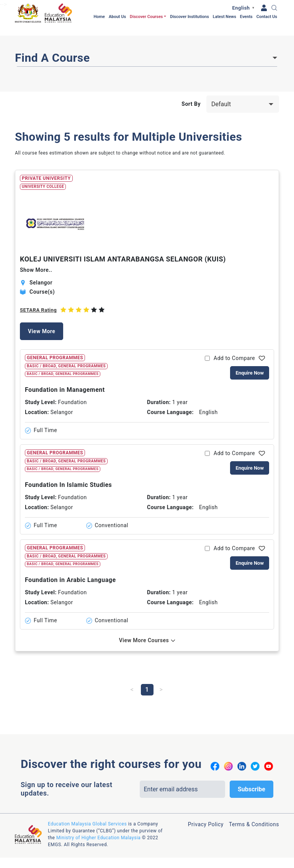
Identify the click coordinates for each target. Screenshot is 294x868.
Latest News (225, 17)
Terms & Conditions (254, 824)
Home (99, 17)
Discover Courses (146, 17)
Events (246, 17)
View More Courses (144, 640)
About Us (117, 17)
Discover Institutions (189, 17)
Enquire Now (250, 373)
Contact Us (267, 17)
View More (42, 331)
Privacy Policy (206, 824)
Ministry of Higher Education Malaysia (98, 838)
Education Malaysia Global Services (87, 824)
